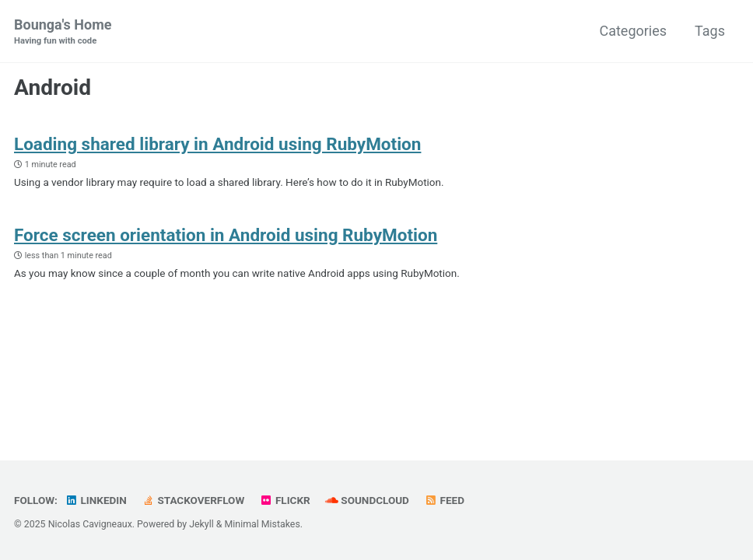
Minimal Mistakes (263, 524)
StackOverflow (193, 500)
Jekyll (201, 524)
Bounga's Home (63, 32)
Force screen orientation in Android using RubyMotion (226, 235)
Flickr (285, 500)
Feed (444, 500)
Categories (633, 31)
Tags (710, 31)
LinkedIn (95, 500)
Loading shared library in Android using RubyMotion (217, 144)
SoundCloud (367, 500)
